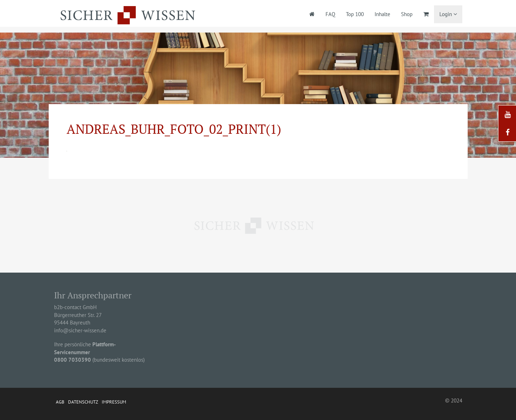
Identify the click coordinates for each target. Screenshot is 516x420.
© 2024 (454, 401)
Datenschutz (83, 402)
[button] (16, 404)
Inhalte (382, 14)
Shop (407, 14)
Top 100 (355, 14)
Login (448, 14)
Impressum (114, 402)
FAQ (330, 14)
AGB (60, 402)
